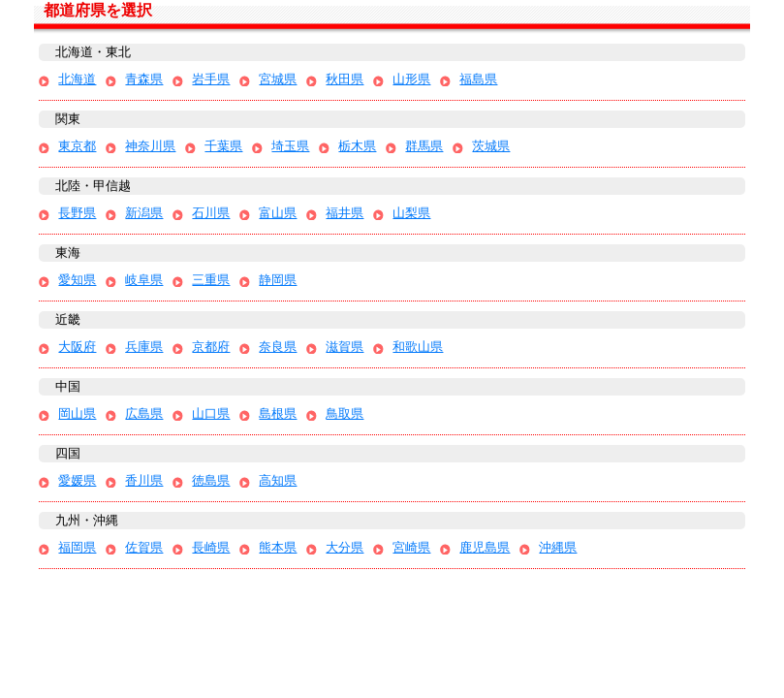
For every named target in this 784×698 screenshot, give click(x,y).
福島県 (478, 79)
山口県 (211, 413)
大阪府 (77, 347)
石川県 (211, 213)
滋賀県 (345, 347)
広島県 (144, 413)
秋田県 (345, 79)
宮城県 (278, 79)
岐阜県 (144, 280)
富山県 (278, 213)
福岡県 (77, 547)
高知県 (278, 480)
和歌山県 (418, 347)
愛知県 (77, 280)
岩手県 (211, 79)
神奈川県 (150, 146)
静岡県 (278, 280)
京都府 (211, 347)
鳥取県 (345, 413)
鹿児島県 (485, 547)
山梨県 (411, 213)
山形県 (411, 79)
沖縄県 (558, 547)
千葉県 (223, 146)
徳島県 (211, 480)
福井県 (345, 213)
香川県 (144, 480)
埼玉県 (290, 146)
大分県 (345, 547)
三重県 (211, 280)
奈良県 (278, 347)
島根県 (278, 413)
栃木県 (357, 146)
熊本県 (278, 547)
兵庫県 (144, 347)
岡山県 (77, 413)
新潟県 (144, 213)
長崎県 (211, 547)
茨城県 (491, 146)
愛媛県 (77, 480)
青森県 (144, 79)
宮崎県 (411, 547)
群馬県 (424, 146)
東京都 (77, 146)
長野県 (77, 213)
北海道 (77, 79)
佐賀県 (144, 547)
